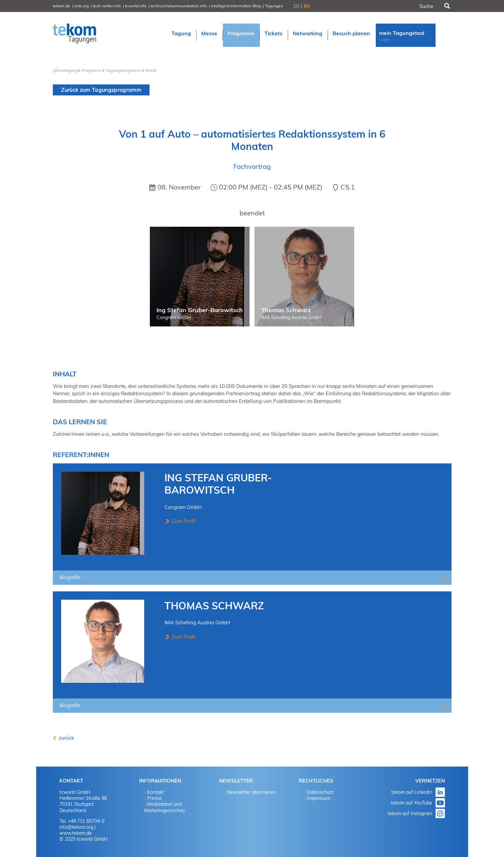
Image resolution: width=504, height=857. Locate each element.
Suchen (447, 6)
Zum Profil (183, 521)
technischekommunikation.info (179, 6)
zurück (66, 738)
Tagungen (274, 6)
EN (307, 6)
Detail (151, 70)
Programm (92, 70)
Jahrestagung (65, 70)
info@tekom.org (76, 827)
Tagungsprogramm (123, 70)
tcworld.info (136, 6)
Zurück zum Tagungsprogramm (101, 90)
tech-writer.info (107, 6)
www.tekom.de (76, 833)
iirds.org (81, 6)
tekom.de (61, 6)
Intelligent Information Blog (236, 6)
